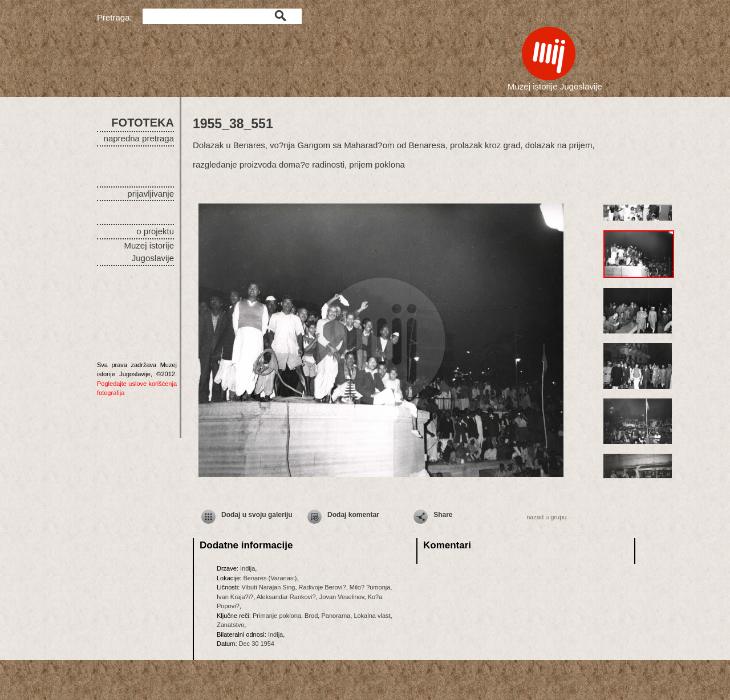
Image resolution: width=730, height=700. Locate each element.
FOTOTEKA (143, 123)
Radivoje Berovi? (323, 587)
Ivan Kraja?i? (235, 597)
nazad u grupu (546, 517)
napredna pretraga (139, 138)
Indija (248, 568)
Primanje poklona (277, 616)
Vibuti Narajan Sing (268, 587)
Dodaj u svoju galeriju (257, 515)
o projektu (155, 231)
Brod (311, 616)
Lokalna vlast (372, 616)
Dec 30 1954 (257, 644)
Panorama (336, 616)
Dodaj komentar (353, 515)
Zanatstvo (230, 625)
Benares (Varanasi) (270, 578)
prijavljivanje (151, 194)
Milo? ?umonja (370, 587)
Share (443, 515)
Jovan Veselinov (342, 597)
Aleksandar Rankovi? (286, 597)
